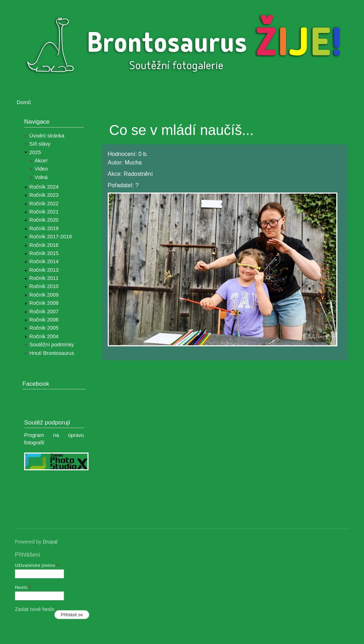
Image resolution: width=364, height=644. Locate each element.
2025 (35, 152)
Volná (41, 177)
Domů (24, 102)
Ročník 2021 (44, 212)
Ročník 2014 (44, 261)
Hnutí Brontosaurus (52, 353)
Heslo (23, 587)
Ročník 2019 (44, 228)
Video (41, 169)
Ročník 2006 (44, 320)
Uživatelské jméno (37, 565)
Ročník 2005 (44, 328)
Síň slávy (40, 144)
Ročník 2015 (44, 253)
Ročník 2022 (44, 204)
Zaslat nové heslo (35, 609)
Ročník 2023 (44, 195)
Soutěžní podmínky (52, 345)
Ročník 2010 (44, 286)
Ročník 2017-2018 (51, 237)
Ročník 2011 (44, 278)
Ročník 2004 (44, 336)
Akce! (41, 161)
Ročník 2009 (44, 295)
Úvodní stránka (47, 136)
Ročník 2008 (44, 303)
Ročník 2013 (44, 270)
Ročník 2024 (44, 187)
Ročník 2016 (44, 245)
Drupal (50, 542)
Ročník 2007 (44, 312)
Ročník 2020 (44, 220)
